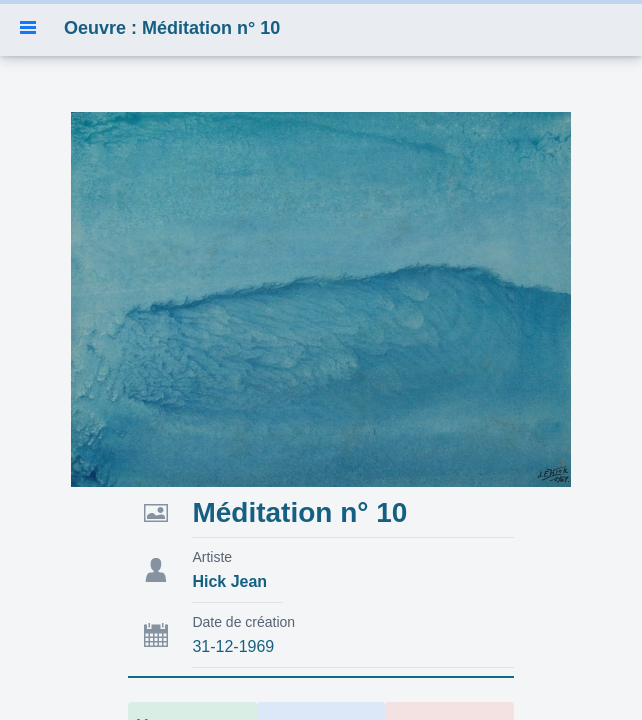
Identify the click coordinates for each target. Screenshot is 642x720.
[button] (28, 28)
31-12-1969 (233, 646)
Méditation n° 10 (299, 512)
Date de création (243, 622)
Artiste (212, 557)
